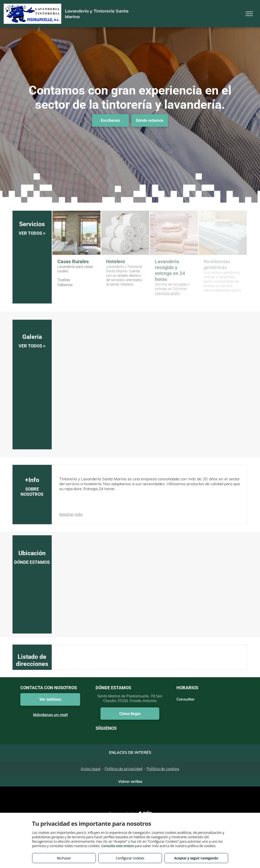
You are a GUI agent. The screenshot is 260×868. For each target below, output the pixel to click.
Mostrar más (71, 514)
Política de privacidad (124, 769)
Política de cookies (163, 769)
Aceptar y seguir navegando (196, 858)
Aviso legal (91, 769)
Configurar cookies (130, 858)
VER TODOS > (32, 233)
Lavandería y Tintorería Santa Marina (124, 269)
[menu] (249, 14)
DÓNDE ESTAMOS (32, 562)
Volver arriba (130, 781)
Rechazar (64, 858)
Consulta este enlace (118, 846)
